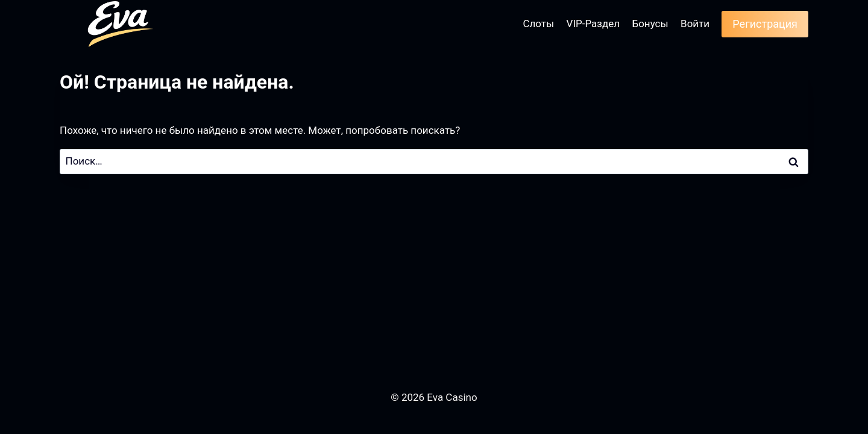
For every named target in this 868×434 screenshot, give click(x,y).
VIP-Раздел (593, 24)
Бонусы (650, 24)
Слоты (538, 24)
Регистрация (765, 24)
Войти (695, 24)
